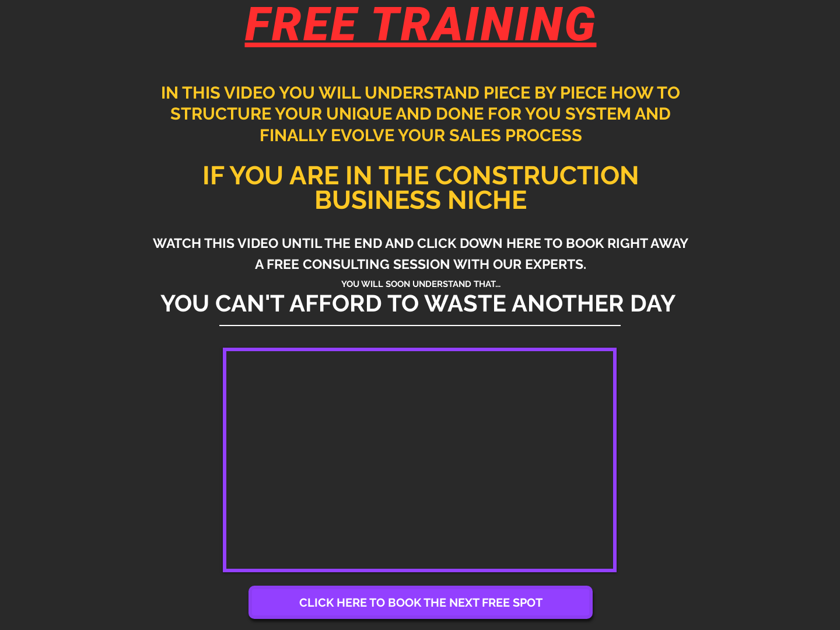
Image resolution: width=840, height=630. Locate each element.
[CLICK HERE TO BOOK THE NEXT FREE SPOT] (421, 602)
